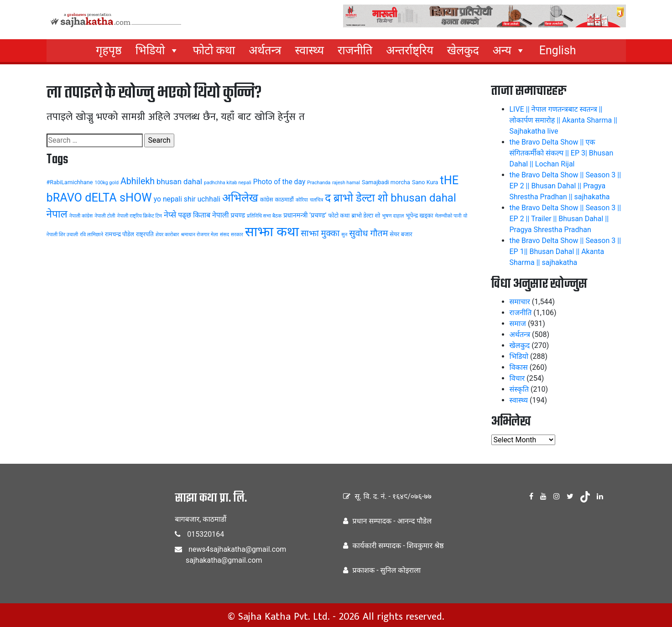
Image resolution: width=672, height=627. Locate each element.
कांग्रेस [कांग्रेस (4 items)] (267, 199)
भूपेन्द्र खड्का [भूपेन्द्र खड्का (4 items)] (419, 215)
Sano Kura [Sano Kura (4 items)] (425, 182)
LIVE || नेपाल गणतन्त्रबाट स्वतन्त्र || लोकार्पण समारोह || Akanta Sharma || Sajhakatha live (563, 120)
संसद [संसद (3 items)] (224, 235)
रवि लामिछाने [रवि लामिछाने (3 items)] (91, 235)
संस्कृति (519, 389)
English (558, 50)
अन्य (509, 51)
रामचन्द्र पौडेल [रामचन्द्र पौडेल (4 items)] (120, 234)
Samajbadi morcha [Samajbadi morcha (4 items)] (386, 182)
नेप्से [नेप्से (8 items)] (170, 215)
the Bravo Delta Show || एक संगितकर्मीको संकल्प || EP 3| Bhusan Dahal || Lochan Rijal (562, 153)
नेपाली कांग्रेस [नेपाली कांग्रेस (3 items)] (81, 216)
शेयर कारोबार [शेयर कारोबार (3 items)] (167, 235)
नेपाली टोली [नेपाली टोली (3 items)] (105, 216)
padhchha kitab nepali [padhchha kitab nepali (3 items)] (228, 183)
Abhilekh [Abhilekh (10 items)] (138, 181)
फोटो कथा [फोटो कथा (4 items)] (339, 215)
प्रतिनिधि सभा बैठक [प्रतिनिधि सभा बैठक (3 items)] (264, 216)
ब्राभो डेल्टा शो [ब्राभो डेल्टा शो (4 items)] (366, 215)
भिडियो (157, 51)
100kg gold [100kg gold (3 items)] (107, 183)
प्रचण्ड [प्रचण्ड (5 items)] (238, 215)
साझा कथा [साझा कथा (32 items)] (272, 232)
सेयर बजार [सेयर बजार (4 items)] (401, 234)
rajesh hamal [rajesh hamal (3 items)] (346, 183)
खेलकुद (463, 50)
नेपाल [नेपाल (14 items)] (57, 214)
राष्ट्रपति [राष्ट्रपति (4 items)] (145, 234)
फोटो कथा (214, 50)
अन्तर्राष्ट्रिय (410, 50)
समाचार (520, 302)
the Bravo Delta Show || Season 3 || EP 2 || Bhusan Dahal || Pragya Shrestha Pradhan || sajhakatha (565, 186)
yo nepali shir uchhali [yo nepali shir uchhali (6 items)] (187, 199)
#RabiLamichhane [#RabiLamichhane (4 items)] (70, 182)
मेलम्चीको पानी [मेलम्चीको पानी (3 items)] (448, 216)
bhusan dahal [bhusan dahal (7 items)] (179, 181)
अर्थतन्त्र (265, 50)
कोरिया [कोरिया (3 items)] (302, 200)
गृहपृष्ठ (109, 50)
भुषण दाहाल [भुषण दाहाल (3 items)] (393, 216)
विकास (519, 367)
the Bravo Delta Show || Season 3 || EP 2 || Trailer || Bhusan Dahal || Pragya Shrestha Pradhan (565, 219)
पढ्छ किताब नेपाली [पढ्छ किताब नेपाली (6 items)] (203, 215)
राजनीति (355, 50)
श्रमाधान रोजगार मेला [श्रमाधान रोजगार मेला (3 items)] (199, 235)
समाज (518, 324)
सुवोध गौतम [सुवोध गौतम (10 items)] (368, 233)
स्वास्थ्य (309, 50)
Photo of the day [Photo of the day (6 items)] (279, 182)
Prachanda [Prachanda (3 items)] (319, 183)
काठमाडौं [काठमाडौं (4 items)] (284, 199)
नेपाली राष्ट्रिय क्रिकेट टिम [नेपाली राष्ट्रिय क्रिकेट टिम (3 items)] (140, 216)
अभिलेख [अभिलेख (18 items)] (240, 198)
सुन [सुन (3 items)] (344, 235)
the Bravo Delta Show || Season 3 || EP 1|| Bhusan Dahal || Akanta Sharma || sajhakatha (565, 251)
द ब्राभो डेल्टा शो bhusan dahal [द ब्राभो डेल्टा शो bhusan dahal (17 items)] (391, 198)
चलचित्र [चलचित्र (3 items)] (316, 200)
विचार (517, 378)
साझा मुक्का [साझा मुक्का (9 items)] (320, 233)
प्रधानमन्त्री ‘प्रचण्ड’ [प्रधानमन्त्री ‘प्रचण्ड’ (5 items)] (305, 215)
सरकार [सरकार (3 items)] (237, 235)
